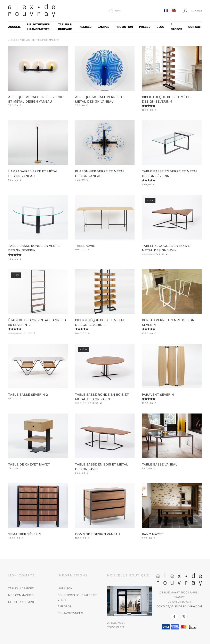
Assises (86, 27)
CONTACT (195, 27)
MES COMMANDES (21, 595)
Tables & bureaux (65, 27)
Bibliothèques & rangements (38, 27)
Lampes (103, 27)
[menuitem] (166, 11)
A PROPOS (176, 27)
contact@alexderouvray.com (179, 606)
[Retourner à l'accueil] (32, 11)
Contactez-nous (70, 613)
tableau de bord (21, 588)
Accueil (13, 40)
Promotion (124, 27)
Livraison (65, 588)
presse (145, 27)
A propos (64, 606)
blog (160, 27)
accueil (14, 27)
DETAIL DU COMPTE (22, 602)
